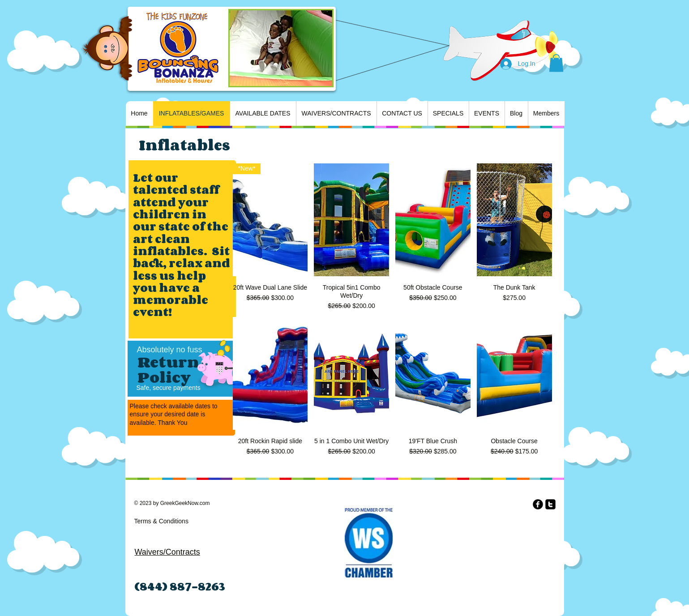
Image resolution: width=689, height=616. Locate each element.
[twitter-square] (550, 504)
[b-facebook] (538, 504)
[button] (556, 63)
